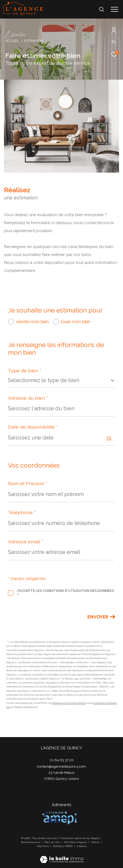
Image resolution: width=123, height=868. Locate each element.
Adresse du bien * (28, 398)
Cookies (82, 846)
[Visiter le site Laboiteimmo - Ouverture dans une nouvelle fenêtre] (62, 856)
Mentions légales (76, 842)
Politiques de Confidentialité (69, 703)
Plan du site (53, 842)
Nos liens (43, 846)
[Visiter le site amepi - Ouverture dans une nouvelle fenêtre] (60, 818)
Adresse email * (26, 542)
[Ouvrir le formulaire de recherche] (101, 9)
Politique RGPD (63, 846)
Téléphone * (22, 512)
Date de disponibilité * (33, 427)
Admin (96, 842)
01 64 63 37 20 (62, 760)
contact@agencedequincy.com (61, 766)
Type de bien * (25, 371)
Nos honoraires (31, 842)
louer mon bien (76, 322)
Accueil (12, 41)
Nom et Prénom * (28, 483)
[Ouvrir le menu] (115, 9)
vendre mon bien (32, 322)
